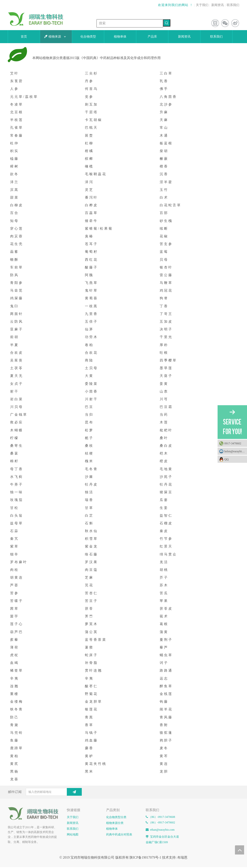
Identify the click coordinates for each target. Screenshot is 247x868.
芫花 (89, 585)
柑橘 (89, 151)
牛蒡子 (17, 484)
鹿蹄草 (17, 748)
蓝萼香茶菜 (96, 640)
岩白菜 (17, 399)
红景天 (166, 546)
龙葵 (14, 779)
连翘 (14, 686)
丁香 (164, 306)
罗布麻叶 (19, 562)
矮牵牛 (91, 221)
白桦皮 (91, 205)
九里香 (91, 314)
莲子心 (17, 624)
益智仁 (166, 516)
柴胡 (164, 151)
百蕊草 (91, 213)
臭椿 (89, 236)
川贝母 (17, 407)
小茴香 (91, 391)
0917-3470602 (233, 443)
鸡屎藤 (17, 298)
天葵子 (166, 376)
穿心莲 (17, 229)
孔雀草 (17, 128)
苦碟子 (17, 601)
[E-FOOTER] (35, 813)
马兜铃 (17, 733)
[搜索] (130, 23)
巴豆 (89, 407)
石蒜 (14, 531)
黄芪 (14, 764)
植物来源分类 (115, 823)
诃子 (164, 663)
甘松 (14, 508)
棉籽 (14, 461)
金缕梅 (17, 702)
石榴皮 (166, 523)
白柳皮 (17, 205)
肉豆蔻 (91, 570)
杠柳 (89, 143)
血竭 (14, 663)
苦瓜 (164, 593)
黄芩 (164, 756)
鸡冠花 (166, 290)
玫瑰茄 (17, 500)
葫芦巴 (17, 632)
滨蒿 (14, 190)
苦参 (14, 593)
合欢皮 (17, 353)
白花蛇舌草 (171, 205)
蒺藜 (14, 640)
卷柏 (89, 345)
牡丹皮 (91, 484)
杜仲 (14, 143)
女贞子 (17, 384)
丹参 (89, 81)
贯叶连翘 (94, 671)
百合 (14, 213)
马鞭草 (166, 283)
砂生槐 (166, 221)
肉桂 (14, 570)
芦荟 (14, 585)
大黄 (89, 376)
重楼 (14, 694)
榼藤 (14, 159)
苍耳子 (91, 244)
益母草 (17, 523)
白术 (164, 197)
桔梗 (89, 453)
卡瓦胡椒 (94, 120)
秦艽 (14, 539)
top (240, 850)
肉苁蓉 (17, 236)
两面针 (17, 314)
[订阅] (74, 792)
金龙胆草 (94, 702)
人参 (14, 89)
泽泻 (89, 182)
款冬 (14, 174)
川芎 (164, 399)
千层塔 (91, 112)
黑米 (89, 771)
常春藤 (17, 136)
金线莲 (166, 694)
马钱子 (91, 733)
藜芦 (164, 647)
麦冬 (164, 748)
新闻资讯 (218, 5)
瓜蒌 (164, 500)
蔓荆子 (166, 640)
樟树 (14, 166)
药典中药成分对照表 (119, 835)
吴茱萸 (17, 360)
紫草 (14, 546)
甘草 (89, 508)
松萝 (89, 430)
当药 (164, 415)
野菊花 (91, 694)
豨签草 (17, 671)
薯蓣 (89, 647)
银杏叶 (166, 267)
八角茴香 (168, 97)
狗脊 (164, 298)
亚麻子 (17, 329)
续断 (164, 229)
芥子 (164, 578)
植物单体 (112, 829)
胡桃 (164, 570)
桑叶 (164, 438)
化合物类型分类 (116, 817)
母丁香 (17, 469)
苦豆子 (91, 601)
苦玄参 (166, 244)
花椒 (164, 236)
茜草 (14, 609)
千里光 (166, 337)
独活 (89, 492)
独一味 (17, 492)
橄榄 (89, 166)
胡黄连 (17, 578)
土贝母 (91, 368)
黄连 (164, 764)
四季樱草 (168, 360)
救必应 (17, 422)
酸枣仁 (91, 686)
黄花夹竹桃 (96, 764)
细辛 (14, 554)
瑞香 (89, 500)
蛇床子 (91, 655)
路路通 (166, 671)
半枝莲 (17, 120)
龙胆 (164, 771)
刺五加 (91, 104)
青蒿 (89, 717)
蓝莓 (164, 252)
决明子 (166, 329)
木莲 (164, 422)
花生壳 (17, 244)
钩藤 (164, 702)
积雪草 (91, 539)
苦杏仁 (91, 593)
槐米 (89, 461)
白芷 (89, 516)
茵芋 (14, 616)
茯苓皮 (166, 609)
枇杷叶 (166, 430)
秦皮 (164, 531)
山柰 (164, 391)
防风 (14, 275)
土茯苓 (17, 368)
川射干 (91, 399)
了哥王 (166, 314)
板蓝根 (166, 143)
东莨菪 (17, 81)
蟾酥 (14, 260)
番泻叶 (91, 197)
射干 (14, 391)
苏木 (164, 585)
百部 (164, 213)
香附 (164, 725)
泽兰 (14, 182)
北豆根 (17, 112)
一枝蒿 (91, 306)
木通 (164, 136)
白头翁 (17, 516)
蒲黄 (164, 632)
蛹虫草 (166, 655)
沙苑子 (166, 477)
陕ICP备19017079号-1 (145, 858)
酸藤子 (91, 267)
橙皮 (164, 461)
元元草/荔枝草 (24, 97)
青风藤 (166, 717)
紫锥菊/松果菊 (99, 229)
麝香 (89, 748)
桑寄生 (17, 446)
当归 (89, 415)
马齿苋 (17, 290)
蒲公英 (91, 632)
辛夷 (14, 678)
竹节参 (166, 539)
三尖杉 (91, 73)
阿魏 (89, 275)
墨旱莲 (166, 368)
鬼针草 (91, 290)
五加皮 (166, 322)
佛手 (164, 89)
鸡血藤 (91, 740)
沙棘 (89, 477)
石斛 (89, 523)
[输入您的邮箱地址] (51, 792)
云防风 (17, 322)
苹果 (164, 601)
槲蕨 (164, 159)
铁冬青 (17, 709)
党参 (89, 97)
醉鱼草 (166, 686)
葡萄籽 (91, 252)
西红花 (91, 260)
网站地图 (73, 835)
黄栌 (89, 756)
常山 (164, 128)
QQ (234, 459)
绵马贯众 (168, 554)
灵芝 (89, 190)
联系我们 (233, 5)
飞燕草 (91, 283)
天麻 (164, 120)
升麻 (164, 112)
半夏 (14, 345)
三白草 (166, 73)
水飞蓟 (17, 477)
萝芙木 (91, 624)
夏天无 (17, 376)
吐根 (164, 353)
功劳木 (91, 337)
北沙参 (166, 104)
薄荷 (14, 647)
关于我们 (202, 5)
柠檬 (14, 438)
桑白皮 (166, 446)
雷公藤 (166, 275)
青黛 (14, 725)
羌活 (164, 562)
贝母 (164, 260)
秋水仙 (91, 531)
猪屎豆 (166, 492)
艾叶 (14, 73)
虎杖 (14, 655)
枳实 (14, 151)
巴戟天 (91, 128)
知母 (14, 221)
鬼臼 (14, 306)
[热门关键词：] (167, 23)
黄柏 (14, 756)
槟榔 (89, 159)
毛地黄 (166, 469)
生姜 (164, 508)
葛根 (164, 624)
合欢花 (91, 353)
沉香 (164, 174)
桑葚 (14, 453)
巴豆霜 (166, 407)
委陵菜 (91, 384)
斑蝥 (89, 136)
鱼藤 (14, 740)
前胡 (14, 337)
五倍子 (91, 322)
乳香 (164, 81)
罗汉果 (91, 562)
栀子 (89, 438)
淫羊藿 (166, 182)
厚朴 (164, 345)
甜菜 (14, 197)
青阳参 (17, 283)
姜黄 (164, 384)
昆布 (89, 422)
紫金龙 (91, 546)
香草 (89, 725)
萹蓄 (14, 252)
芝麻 (89, 578)
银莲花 (91, 709)
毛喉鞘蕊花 (96, 174)
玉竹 (164, 190)
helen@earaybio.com (236, 451)
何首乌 (91, 89)
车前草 (17, 267)
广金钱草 (19, 415)
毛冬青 (91, 469)
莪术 (164, 616)
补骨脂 (91, 663)
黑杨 (14, 771)
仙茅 (89, 329)
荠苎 (89, 616)
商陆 (89, 360)
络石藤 (91, 554)
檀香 (164, 166)
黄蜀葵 (91, 298)
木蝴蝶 (17, 430)
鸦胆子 (166, 740)
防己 (14, 717)
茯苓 (89, 609)
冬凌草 (17, 104)
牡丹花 (166, 484)
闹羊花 (166, 709)
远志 (164, 678)
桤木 (164, 453)
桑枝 (89, 446)
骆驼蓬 (166, 733)
